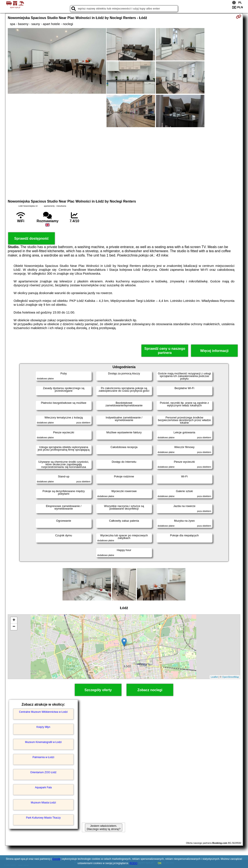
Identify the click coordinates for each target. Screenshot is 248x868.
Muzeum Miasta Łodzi (43, 803)
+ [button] (14, 620)
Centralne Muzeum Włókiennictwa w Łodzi (43, 712)
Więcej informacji (214, 351)
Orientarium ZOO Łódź (43, 772)
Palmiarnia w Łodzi (43, 757)
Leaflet (214, 677)
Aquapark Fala (43, 787)
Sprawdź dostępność (31, 238)
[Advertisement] (124, 163)
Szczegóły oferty (98, 690)
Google (56, 859)
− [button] (14, 627)
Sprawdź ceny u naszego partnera (165, 351)
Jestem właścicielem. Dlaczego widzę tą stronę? (104, 827)
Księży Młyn (43, 727)
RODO (133, 863)
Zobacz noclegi (150, 690)
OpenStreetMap (231, 677)
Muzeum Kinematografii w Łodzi (43, 742)
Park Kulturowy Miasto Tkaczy (43, 818)
